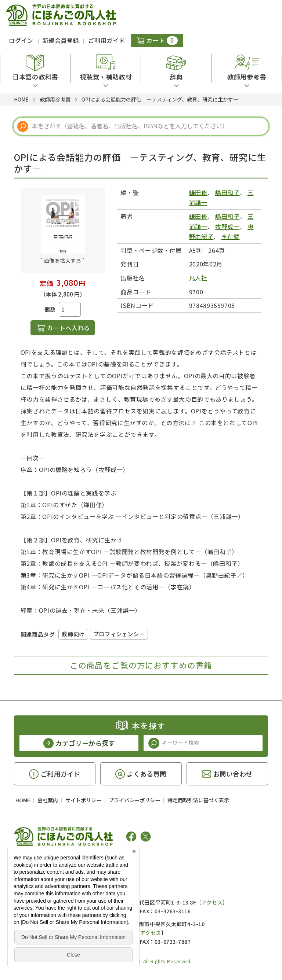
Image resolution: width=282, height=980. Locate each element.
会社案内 (48, 800)
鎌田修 (198, 192)
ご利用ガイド (106, 40)
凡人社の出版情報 (44, 859)
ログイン (21, 40)
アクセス (212, 902)
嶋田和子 (227, 192)
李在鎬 (231, 236)
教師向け (73, 634)
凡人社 (198, 278)
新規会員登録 (61, 40)
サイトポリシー (83, 800)
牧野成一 (227, 226)
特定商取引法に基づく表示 (198, 800)
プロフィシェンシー (119, 634)
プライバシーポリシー (134, 800)
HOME (23, 800)
